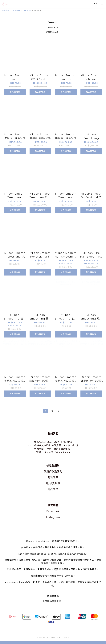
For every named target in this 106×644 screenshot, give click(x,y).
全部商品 (6, 10)
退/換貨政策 (53, 483)
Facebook (53, 511)
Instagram (53, 517)
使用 (47, 472)
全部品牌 (16, 10)
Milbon (27, 10)
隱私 (50, 478)
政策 (56, 478)
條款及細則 (56, 472)
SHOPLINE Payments (59, 637)
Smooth (38, 10)
